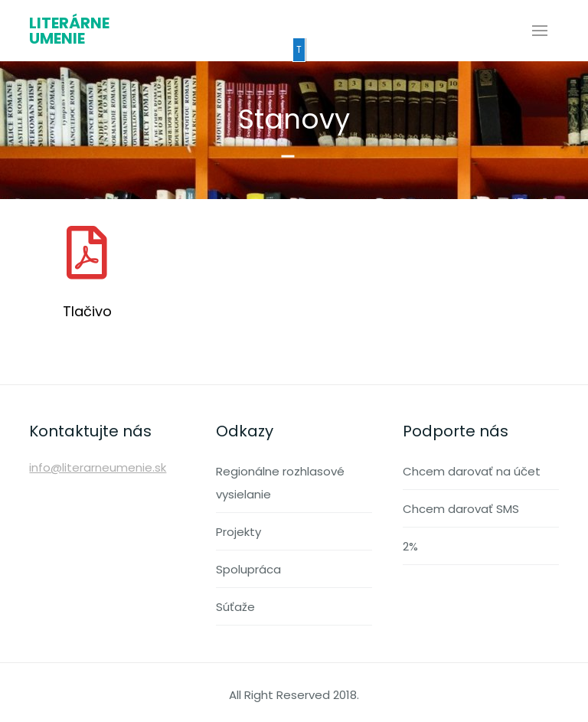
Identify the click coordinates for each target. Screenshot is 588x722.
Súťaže (235, 607)
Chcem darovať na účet (472, 471)
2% (410, 546)
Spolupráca (248, 569)
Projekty (238, 532)
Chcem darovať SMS (461, 509)
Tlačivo (87, 311)
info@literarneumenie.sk (98, 467)
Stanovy (294, 119)
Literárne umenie (69, 31)
